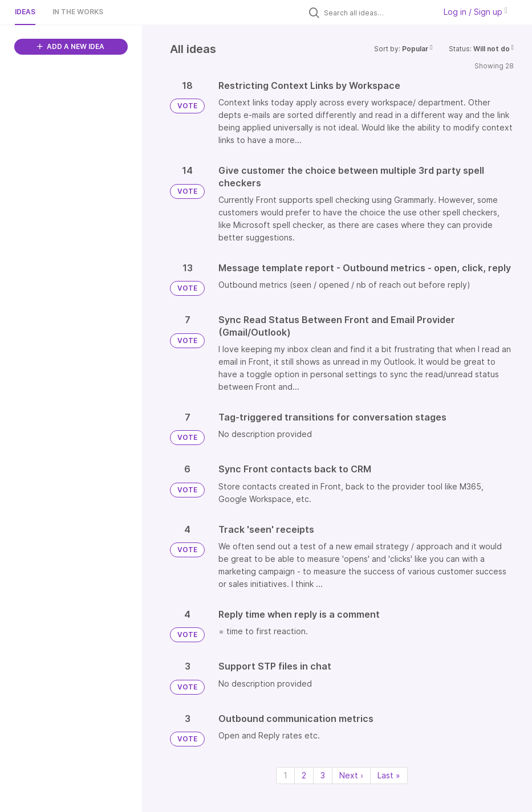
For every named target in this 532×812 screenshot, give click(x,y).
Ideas (25, 12)
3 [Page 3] (323, 775)
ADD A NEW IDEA (71, 46)
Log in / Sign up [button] (476, 12)
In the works (78, 12)
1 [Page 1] (285, 775)
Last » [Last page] (389, 775)
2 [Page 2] (304, 775)
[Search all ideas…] (377, 13)
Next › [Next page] (351, 775)
